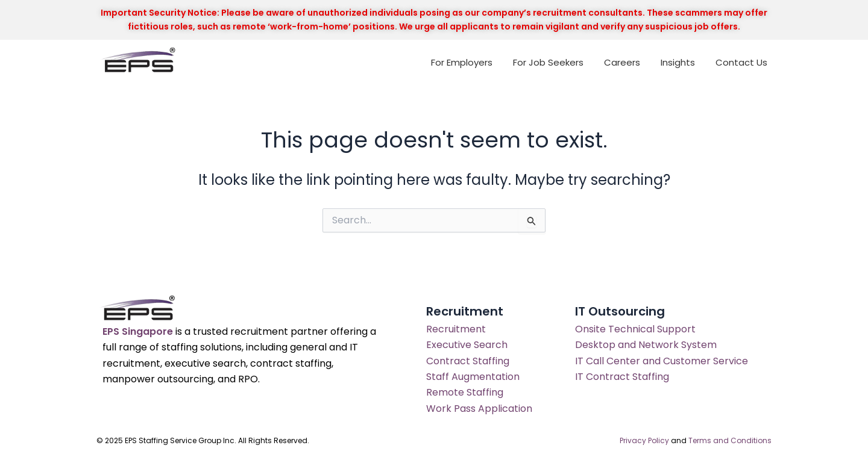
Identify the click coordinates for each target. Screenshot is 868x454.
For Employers (462, 62)
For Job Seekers (548, 62)
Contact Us (741, 62)
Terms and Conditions (730, 440)
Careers (622, 62)
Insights (678, 62)
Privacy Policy (644, 440)
